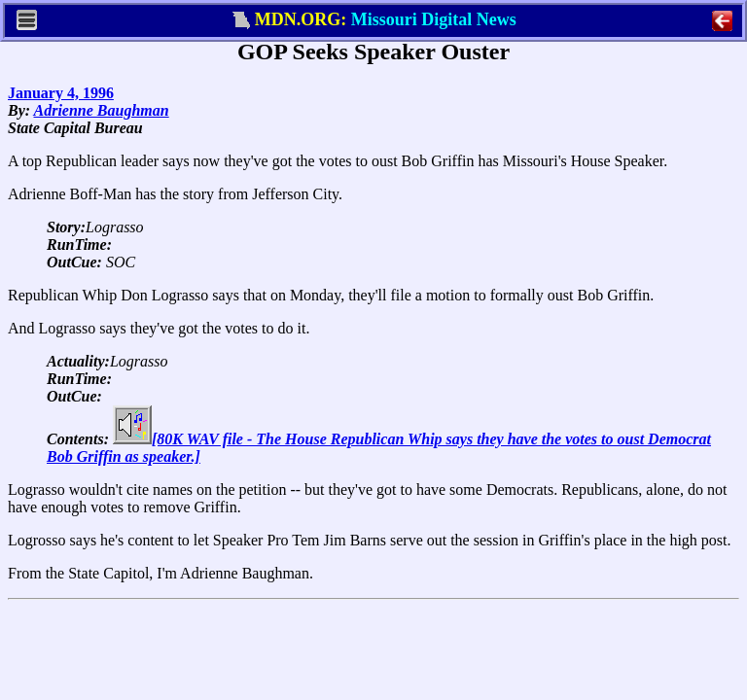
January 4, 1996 (61, 93)
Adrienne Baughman (102, 110)
